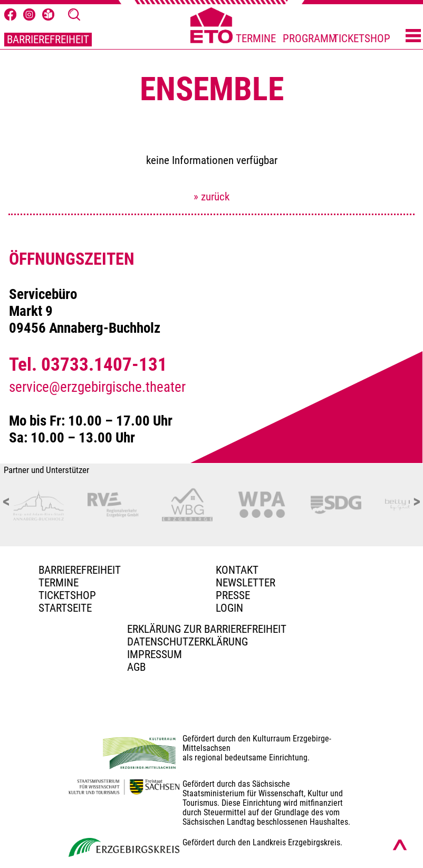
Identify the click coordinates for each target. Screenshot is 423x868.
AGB (136, 667)
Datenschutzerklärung (188, 642)
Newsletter (246, 583)
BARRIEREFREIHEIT (48, 40)
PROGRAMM (310, 38)
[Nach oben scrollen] (400, 845)
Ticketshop (67, 595)
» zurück (211, 197)
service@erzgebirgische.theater (97, 387)
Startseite (65, 608)
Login (229, 608)
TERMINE (256, 38)
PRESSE (233, 595)
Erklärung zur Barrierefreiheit (207, 629)
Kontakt (237, 570)
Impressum (155, 654)
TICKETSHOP (362, 38)
